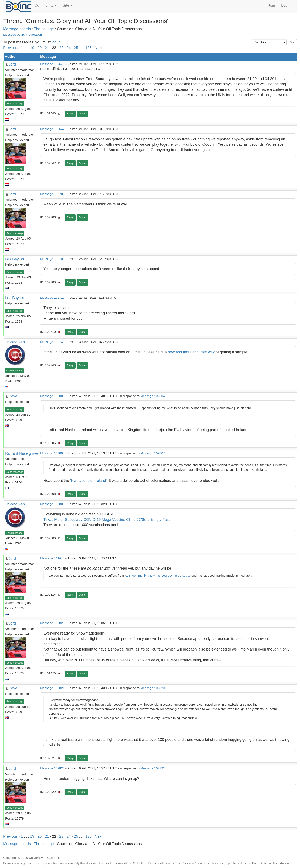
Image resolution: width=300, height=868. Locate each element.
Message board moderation (22, 34)
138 (88, 48)
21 (47, 48)
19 (32, 48)
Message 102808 (52, 453)
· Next (97, 48)
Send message (15, 104)
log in (56, 42)
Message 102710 (52, 297)
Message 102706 (52, 194)
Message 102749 (52, 342)
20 (40, 48)
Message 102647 (52, 129)
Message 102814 (52, 558)
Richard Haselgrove (22, 453)
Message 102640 (52, 64)
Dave (13, 396)
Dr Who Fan (15, 342)
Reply (70, 114)
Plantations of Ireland (88, 481)
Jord (12, 64)
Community (46, 5)
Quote (82, 114)
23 (61, 48)
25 (76, 48)
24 (69, 48)
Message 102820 (52, 623)
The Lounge (44, 29)
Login (286, 5)
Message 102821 (52, 688)
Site (68, 5)
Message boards (17, 29)
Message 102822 (52, 768)
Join (272, 5)
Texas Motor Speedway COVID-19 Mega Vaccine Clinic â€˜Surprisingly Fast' (107, 520)
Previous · (12, 48)
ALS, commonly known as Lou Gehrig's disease (158, 576)
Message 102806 (52, 396)
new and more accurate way (191, 352)
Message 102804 (152, 396)
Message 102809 (52, 504)
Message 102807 (152, 453)
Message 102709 (52, 259)
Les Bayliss (15, 259)
